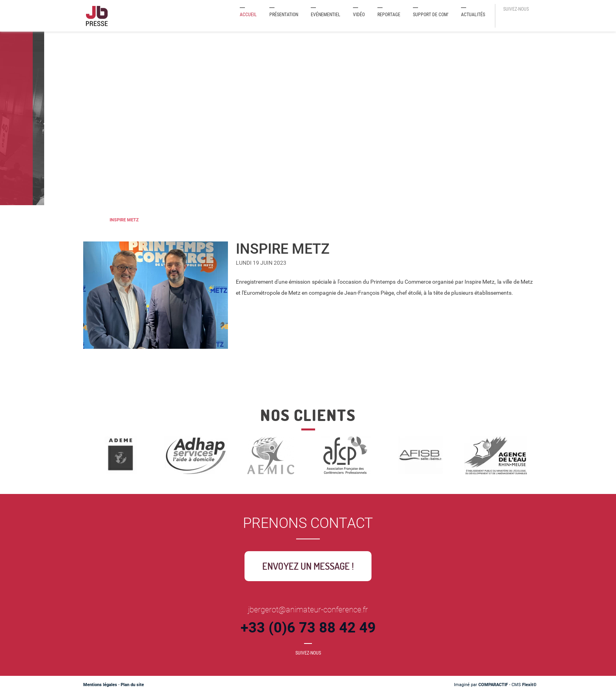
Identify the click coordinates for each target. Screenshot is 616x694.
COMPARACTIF (493, 685)
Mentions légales (100, 685)
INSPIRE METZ (124, 220)
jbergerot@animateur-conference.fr (308, 610)
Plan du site (132, 685)
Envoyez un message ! (308, 566)
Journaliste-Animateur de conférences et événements (90, 220)
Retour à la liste (270, 384)
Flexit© (529, 685)
